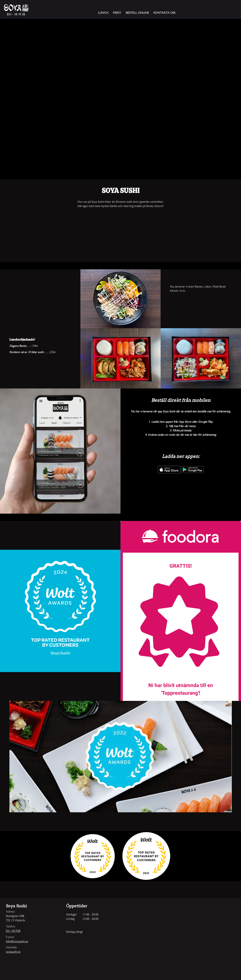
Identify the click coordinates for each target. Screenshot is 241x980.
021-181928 (13, 931)
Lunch (103, 13)
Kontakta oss (164, 13)
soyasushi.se (13, 952)
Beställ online (137, 13)
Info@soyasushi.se (17, 942)
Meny (117, 13)
